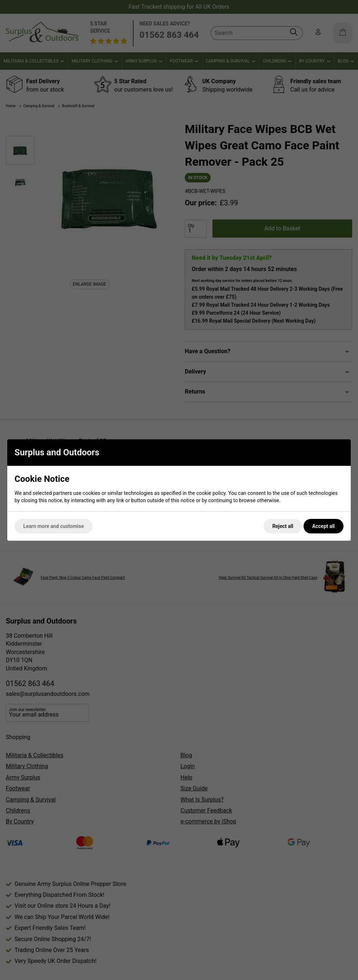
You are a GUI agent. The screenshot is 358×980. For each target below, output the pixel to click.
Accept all (324, 526)
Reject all (283, 526)
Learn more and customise (54, 526)
